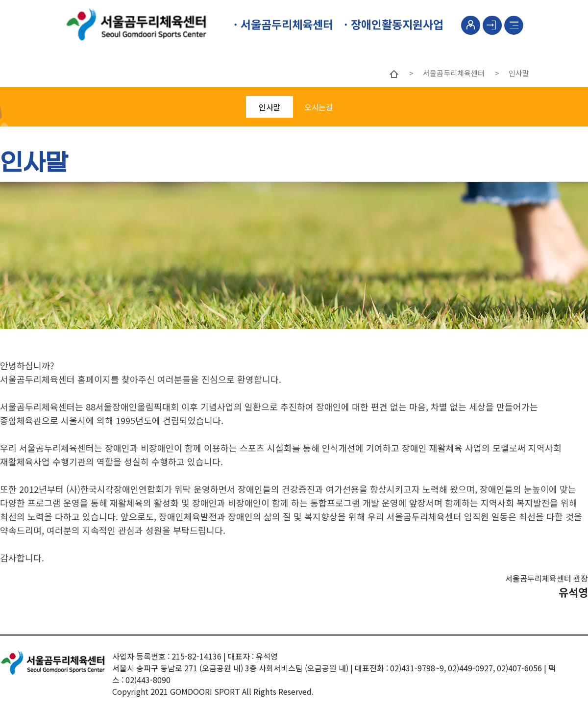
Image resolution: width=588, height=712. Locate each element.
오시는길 (318, 107)
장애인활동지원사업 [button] (396, 24)
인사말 (269, 107)
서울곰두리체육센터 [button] (285, 24)
